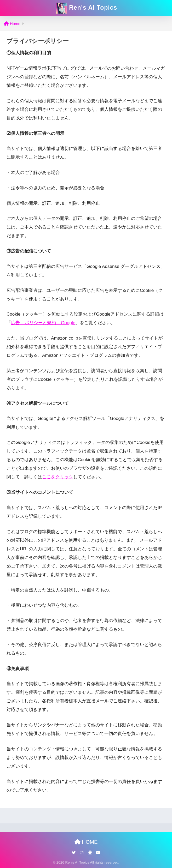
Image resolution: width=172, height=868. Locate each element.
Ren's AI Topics (87, 8)
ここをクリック (58, 477)
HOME (86, 842)
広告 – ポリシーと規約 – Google (43, 323)
